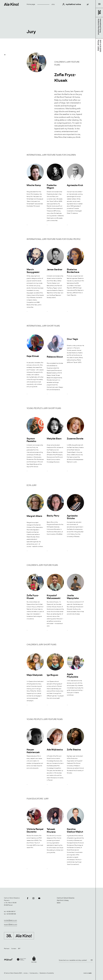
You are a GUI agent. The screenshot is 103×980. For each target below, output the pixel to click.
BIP (19, 949)
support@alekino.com (11, 924)
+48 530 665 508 (11, 914)
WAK (59, 903)
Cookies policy (34, 973)
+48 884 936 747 (11, 911)
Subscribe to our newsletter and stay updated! (73, 960)
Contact (14, 949)
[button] (5, 55)
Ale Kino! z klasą (63, 900)
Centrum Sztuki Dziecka (66, 898)
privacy (26, 973)
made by (87, 973)
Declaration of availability (47, 973)
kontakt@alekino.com (10, 920)
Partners (7, 949)
